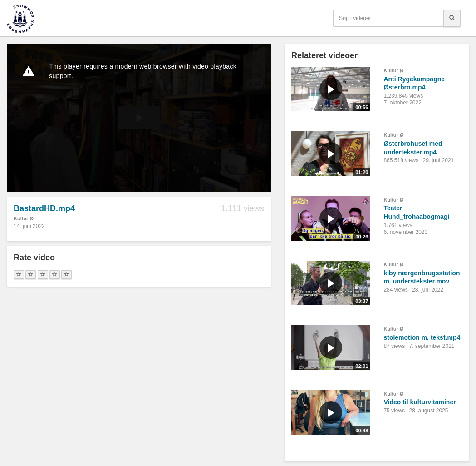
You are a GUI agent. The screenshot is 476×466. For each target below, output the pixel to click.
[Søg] (452, 18)
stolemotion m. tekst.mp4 (422, 337)
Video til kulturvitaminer (420, 402)
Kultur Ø (24, 218)
